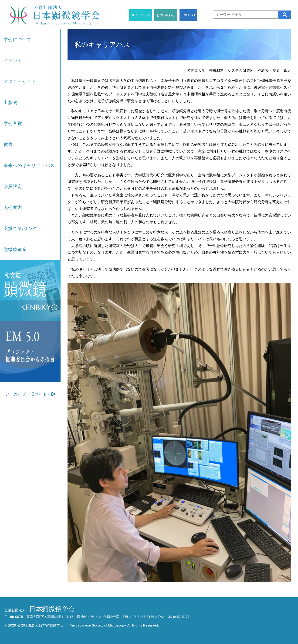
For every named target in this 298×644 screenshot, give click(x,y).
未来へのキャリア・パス (29, 165)
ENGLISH (188, 15)
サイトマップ (141, 15)
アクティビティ (20, 82)
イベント (13, 61)
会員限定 (13, 186)
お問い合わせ (166, 15)
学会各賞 (13, 124)
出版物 (10, 103)
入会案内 (13, 207)
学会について (17, 40)
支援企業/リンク (20, 228)
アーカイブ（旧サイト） (30, 394)
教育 (8, 144)
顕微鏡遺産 (15, 249)
